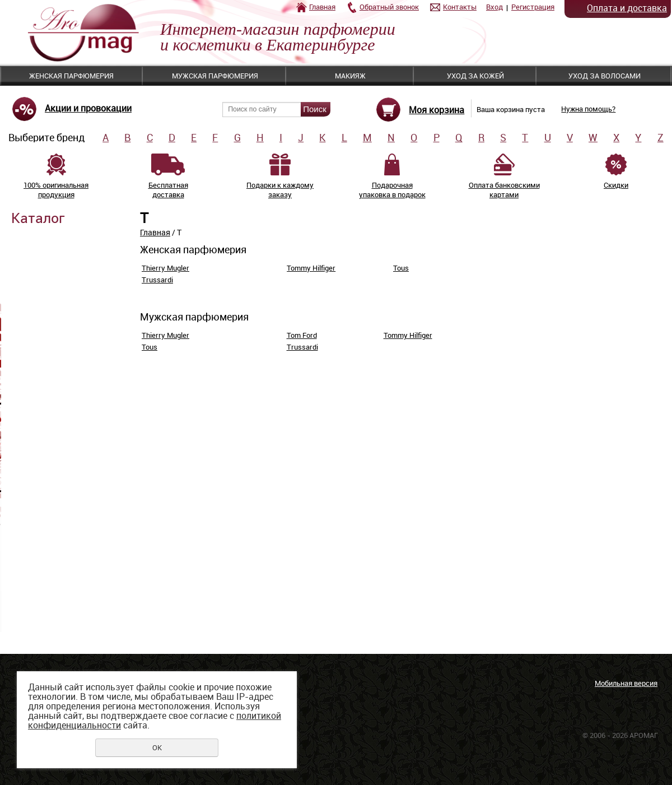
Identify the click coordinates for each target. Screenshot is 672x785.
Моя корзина (437, 110)
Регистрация (533, 7)
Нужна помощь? (588, 109)
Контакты (460, 7)
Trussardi (157, 280)
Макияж (350, 76)
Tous (401, 268)
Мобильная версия (626, 683)
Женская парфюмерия (71, 76)
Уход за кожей (475, 76)
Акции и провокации (88, 108)
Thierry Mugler (165, 268)
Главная (322, 7)
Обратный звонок (389, 7)
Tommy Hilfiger (311, 268)
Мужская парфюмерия (215, 76)
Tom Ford (302, 335)
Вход (494, 7)
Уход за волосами (605, 76)
